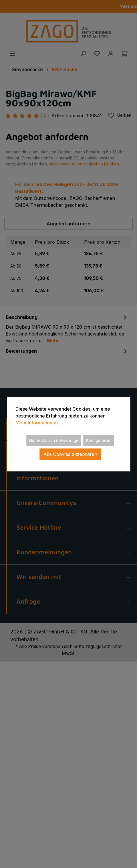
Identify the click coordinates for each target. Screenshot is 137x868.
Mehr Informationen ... (39, 423)
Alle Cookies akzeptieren (70, 454)
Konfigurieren (99, 440)
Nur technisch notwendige (54, 440)
